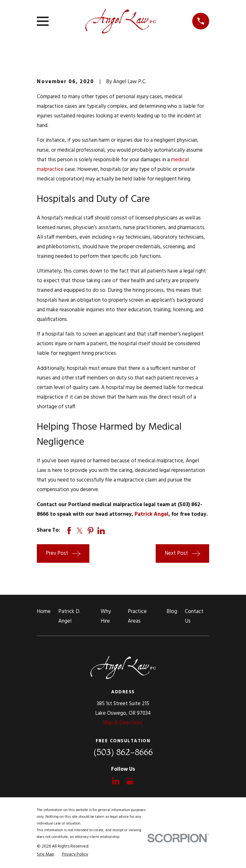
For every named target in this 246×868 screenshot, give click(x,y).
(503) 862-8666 (123, 752)
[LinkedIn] (116, 781)
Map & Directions (123, 723)
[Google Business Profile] (130, 781)
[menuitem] (45, 854)
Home (44, 612)
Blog (172, 612)
